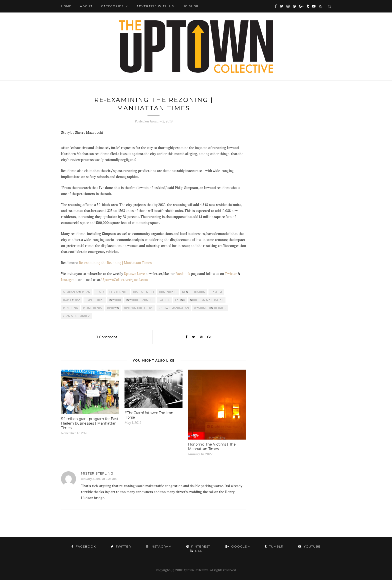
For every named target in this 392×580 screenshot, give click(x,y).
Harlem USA (72, 300)
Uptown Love (134, 274)
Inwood (115, 300)
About (86, 6)
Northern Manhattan (207, 300)
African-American (77, 292)
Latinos (164, 300)
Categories (112, 6)
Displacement (144, 292)
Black (100, 292)
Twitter (231, 274)
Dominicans (168, 292)
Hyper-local (95, 300)
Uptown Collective (139, 308)
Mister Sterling (97, 473)
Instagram (69, 280)
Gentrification (194, 292)
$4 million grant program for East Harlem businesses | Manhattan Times (90, 423)
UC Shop (191, 6)
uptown (113, 308)
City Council (119, 292)
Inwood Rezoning (140, 300)
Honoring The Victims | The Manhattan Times (212, 447)
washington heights (210, 308)
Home (66, 6)
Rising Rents (92, 308)
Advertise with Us (155, 6)
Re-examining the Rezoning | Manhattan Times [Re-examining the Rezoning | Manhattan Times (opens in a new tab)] (115, 263)
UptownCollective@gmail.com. (125, 280)
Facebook (183, 274)
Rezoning (70, 308)
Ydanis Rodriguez (76, 316)
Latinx (180, 300)
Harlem (216, 292)
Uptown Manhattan (174, 308)
